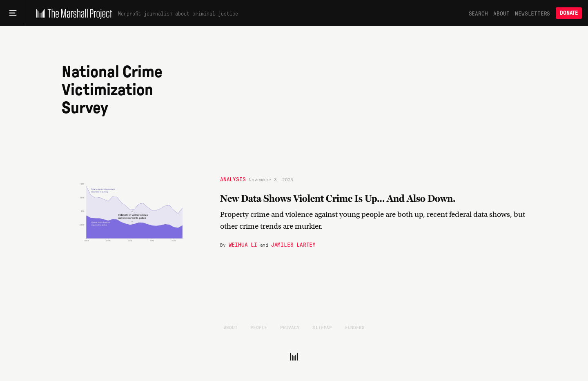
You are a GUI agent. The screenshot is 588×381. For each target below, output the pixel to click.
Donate (569, 13)
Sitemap (322, 327)
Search (478, 13)
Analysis (233, 178)
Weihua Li (243, 244)
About (501, 13)
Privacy (290, 327)
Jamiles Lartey (293, 244)
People (259, 327)
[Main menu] (13, 13)
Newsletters (532, 13)
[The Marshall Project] (72, 13)
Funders (355, 327)
